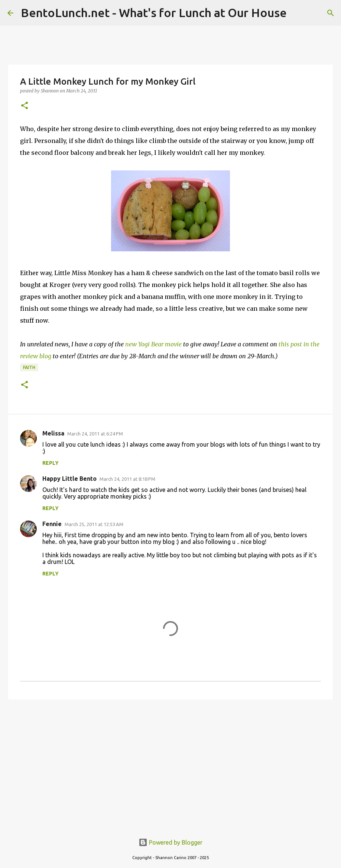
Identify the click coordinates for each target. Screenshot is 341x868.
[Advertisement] (170, 763)
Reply (51, 463)
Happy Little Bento (69, 479)
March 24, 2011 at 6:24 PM (95, 434)
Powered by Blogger (170, 842)
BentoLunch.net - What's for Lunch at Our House (154, 13)
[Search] (331, 13)
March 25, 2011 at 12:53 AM (94, 524)
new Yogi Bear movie (153, 344)
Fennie (52, 524)
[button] (25, 106)
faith (29, 367)
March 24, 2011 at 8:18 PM (127, 479)
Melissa (53, 433)
